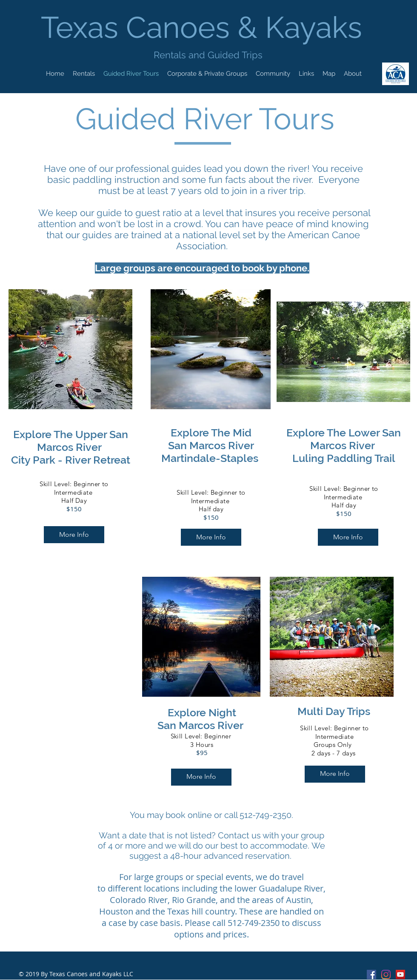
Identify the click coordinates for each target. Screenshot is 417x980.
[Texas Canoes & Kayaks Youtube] (400, 974)
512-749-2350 (254, 923)
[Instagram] (386, 974)
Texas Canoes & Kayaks (205, 27)
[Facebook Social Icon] (371, 974)
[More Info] (74, 535)
